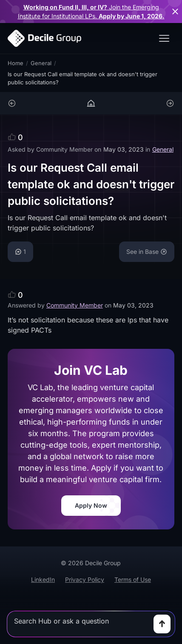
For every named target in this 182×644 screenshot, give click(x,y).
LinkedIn (43, 579)
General (41, 63)
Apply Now (91, 505)
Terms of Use (133, 579)
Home (16, 63)
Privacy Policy (85, 579)
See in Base (147, 252)
